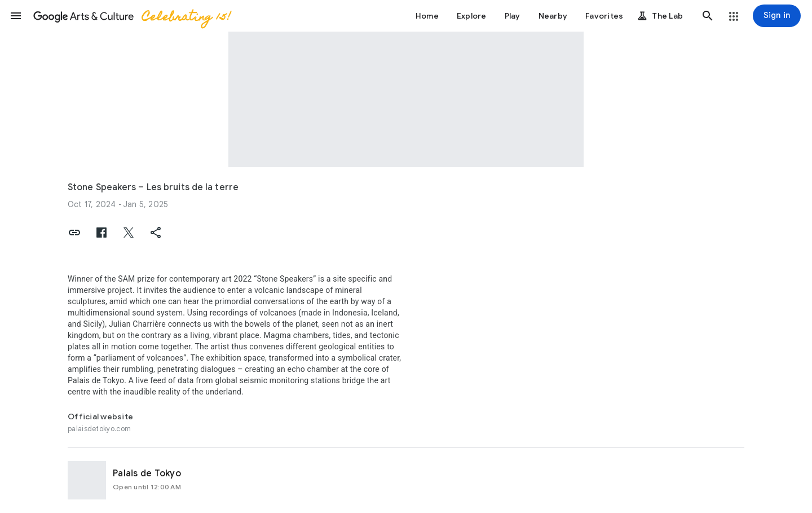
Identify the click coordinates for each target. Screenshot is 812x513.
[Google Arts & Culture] (131, 16)
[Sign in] (777, 16)
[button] (16, 16)
